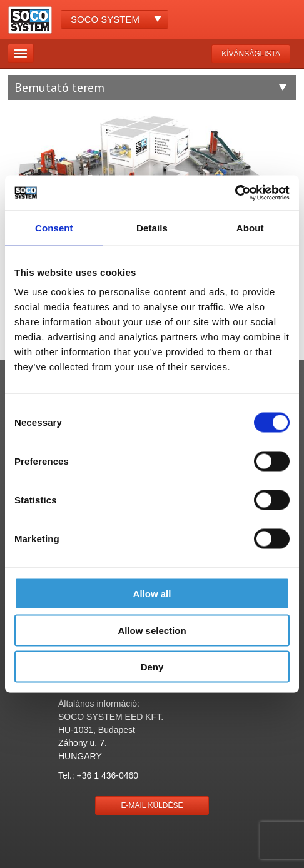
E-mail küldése (152, 805)
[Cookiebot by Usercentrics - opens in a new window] (235, 193)
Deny (152, 667)
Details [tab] (152, 227)
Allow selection (152, 630)
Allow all (152, 594)
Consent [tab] (54, 227)
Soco (105, 19)
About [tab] (250, 227)
